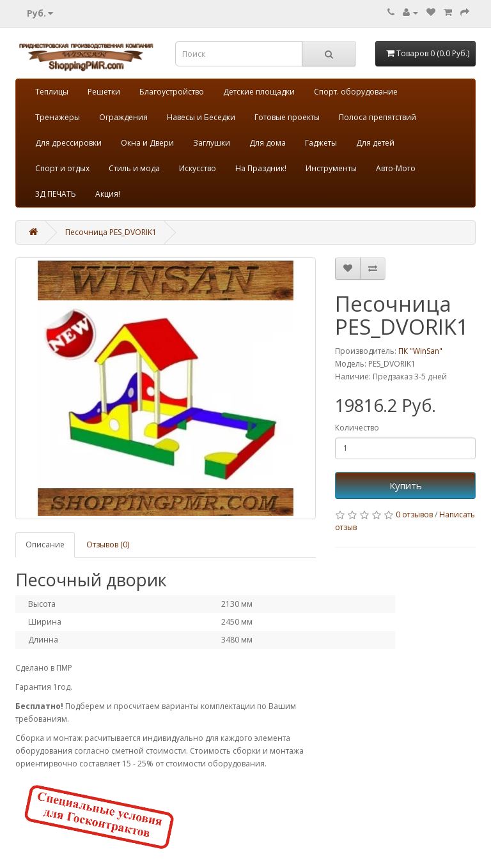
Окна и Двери (147, 143)
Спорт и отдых (62, 168)
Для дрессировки (68, 143)
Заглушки (212, 143)
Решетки (104, 92)
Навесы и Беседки (201, 117)
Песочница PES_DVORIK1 (111, 232)
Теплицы (52, 92)
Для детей (375, 143)
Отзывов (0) (108, 544)
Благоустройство (172, 92)
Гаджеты (321, 143)
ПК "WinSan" (420, 351)
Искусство (198, 168)
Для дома (268, 143)
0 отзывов (414, 514)
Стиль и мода (134, 168)
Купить (406, 485)
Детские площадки (259, 92)
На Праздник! (261, 168)
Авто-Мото (396, 168)
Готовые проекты (287, 117)
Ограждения (123, 117)
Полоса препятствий (378, 117)
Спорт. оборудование (356, 92)
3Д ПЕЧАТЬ (56, 194)
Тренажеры (58, 117)
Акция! (108, 194)
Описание (45, 544)
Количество (357, 428)
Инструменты (331, 168)
